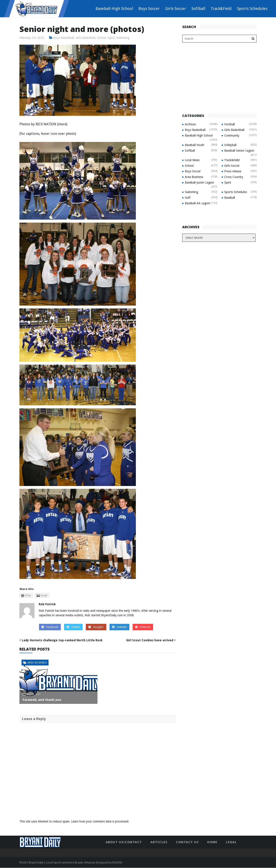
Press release (233, 171)
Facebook (50, 627)
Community (232, 135)
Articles (159, 842)
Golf (188, 198)
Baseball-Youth (194, 145)
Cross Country (234, 177)
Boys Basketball (64, 38)
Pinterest (143, 627)
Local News (192, 160)
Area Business (37, 663)
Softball (198, 9)
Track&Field (221, 9)
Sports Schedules (252, 9)
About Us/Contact (124, 842)
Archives (190, 124)
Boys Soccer (149, 9)
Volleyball (230, 145)
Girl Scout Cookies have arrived (150, 640)
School (102, 38)
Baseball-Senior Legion (239, 151)
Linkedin (119, 627)
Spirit (112, 38)
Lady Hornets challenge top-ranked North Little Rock (62, 640)
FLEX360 (117, 862)
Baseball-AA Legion (198, 203)
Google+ (96, 627)
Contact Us (187, 842)
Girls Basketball (86, 38)
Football (230, 124)
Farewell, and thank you (42, 700)
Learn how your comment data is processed (100, 821)
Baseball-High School (114, 9)
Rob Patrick (47, 604)
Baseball (230, 198)
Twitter (73, 627)
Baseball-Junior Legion (199, 182)
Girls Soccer (176, 9)
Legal (231, 842)
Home (212, 842)
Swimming (124, 38)
